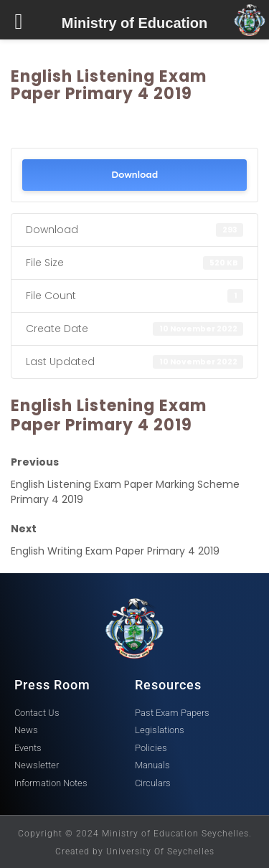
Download (134, 175)
